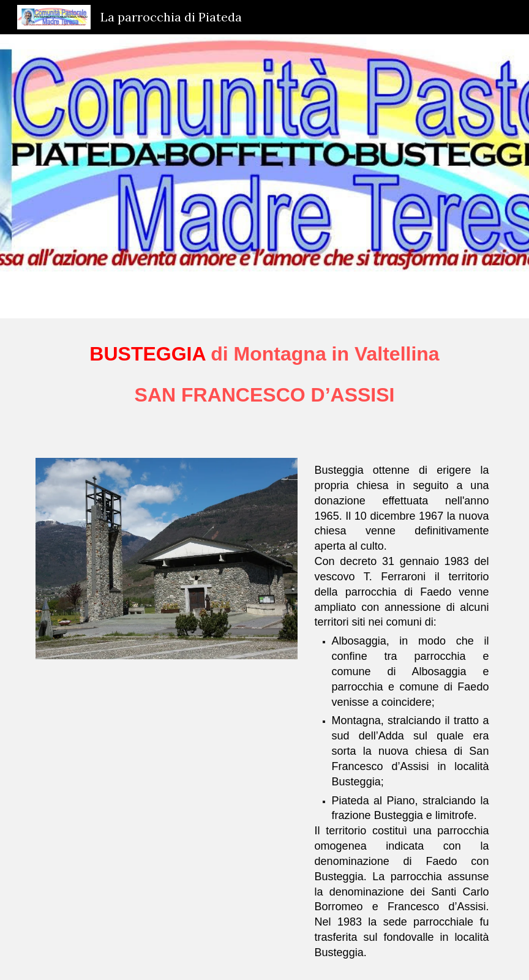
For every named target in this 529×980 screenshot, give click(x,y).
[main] (265, 381)
